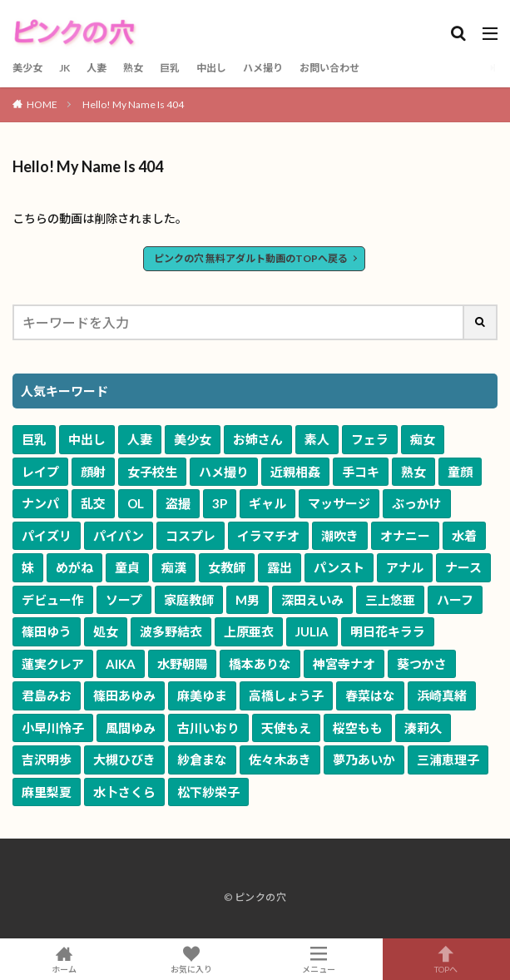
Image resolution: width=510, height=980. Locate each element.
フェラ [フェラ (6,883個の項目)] (370, 439)
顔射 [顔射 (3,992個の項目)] (93, 472)
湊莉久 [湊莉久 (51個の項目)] (423, 728)
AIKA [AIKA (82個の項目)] (121, 664)
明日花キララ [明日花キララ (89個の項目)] (388, 631)
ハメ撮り (263, 68)
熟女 (133, 68)
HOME (42, 104)
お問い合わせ (329, 68)
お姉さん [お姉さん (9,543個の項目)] (258, 439)
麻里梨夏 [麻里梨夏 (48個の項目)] (47, 792)
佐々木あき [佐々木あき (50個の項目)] (280, 760)
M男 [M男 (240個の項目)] (248, 600)
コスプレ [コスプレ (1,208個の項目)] (191, 536)
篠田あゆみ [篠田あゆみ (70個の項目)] (124, 695)
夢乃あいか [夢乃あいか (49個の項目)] (364, 760)
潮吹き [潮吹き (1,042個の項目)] (340, 536)
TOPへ (446, 959)
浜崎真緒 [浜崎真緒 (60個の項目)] (442, 695)
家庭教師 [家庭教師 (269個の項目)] (189, 600)
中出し (211, 68)
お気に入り (191, 959)
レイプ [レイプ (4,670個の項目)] (40, 472)
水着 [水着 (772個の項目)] (464, 536)
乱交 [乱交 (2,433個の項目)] (93, 503)
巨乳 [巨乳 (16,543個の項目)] (34, 439)
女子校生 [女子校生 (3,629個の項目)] (152, 472)
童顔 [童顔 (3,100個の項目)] (460, 472)
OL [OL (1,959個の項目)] (136, 503)
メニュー (319, 959)
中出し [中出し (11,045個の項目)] (87, 439)
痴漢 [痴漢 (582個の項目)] (174, 567)
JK (64, 68)
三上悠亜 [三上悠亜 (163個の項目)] (390, 600)
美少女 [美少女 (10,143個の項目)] (193, 439)
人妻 (97, 68)
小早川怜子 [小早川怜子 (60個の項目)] (53, 728)
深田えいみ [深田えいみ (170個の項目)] (312, 600)
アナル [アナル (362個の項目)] (405, 567)
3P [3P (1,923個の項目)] (220, 503)
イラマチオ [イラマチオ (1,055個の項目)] (268, 536)
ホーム (64, 959)
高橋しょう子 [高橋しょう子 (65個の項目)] (286, 695)
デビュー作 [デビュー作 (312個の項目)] (53, 600)
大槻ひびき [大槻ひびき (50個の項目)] (124, 760)
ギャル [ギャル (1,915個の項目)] (267, 503)
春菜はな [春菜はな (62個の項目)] (370, 695)
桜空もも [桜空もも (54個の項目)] (358, 728)
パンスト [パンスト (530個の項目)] (339, 567)
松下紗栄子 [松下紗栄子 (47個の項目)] (208, 792)
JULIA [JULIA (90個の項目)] (312, 631)
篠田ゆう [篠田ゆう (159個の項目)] (47, 631)
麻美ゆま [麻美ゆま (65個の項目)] (202, 695)
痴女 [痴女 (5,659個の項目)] (423, 439)
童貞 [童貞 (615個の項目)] (127, 567)
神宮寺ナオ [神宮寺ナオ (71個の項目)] (344, 664)
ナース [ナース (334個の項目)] (463, 567)
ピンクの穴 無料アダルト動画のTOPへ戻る (251, 258)
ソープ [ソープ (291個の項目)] (124, 600)
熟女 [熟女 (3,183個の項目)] (413, 472)
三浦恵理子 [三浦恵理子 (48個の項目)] (448, 760)
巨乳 (170, 68)
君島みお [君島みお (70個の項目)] (47, 695)
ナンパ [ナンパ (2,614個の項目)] (40, 503)
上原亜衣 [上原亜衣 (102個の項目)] (249, 631)
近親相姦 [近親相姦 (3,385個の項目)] (295, 472)
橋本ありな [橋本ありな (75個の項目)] (260, 664)
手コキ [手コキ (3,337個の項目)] (361, 472)
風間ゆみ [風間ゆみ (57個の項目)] (131, 728)
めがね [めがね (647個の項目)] (74, 567)
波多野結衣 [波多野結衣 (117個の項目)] (171, 631)
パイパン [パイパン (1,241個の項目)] (119, 536)
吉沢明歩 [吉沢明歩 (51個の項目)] (47, 760)
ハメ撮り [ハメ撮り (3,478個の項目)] (224, 472)
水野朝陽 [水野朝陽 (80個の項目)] (182, 664)
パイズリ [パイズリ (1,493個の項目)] (47, 536)
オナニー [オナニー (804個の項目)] (405, 536)
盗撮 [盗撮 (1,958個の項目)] (178, 503)
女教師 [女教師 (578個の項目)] (227, 567)
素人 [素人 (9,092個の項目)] (317, 439)
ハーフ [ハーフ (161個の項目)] (455, 600)
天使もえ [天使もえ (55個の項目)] (286, 728)
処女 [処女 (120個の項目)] (106, 631)
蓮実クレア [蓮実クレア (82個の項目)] (53, 664)
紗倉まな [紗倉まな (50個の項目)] (202, 760)
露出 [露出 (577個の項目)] (280, 567)
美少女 (27, 68)
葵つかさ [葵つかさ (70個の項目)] (422, 664)
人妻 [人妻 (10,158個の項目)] (140, 439)
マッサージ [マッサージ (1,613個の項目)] (339, 503)
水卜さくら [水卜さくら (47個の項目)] (124, 792)
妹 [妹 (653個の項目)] (28, 567)
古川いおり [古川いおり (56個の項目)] (208, 728)
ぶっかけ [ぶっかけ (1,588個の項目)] (417, 503)
